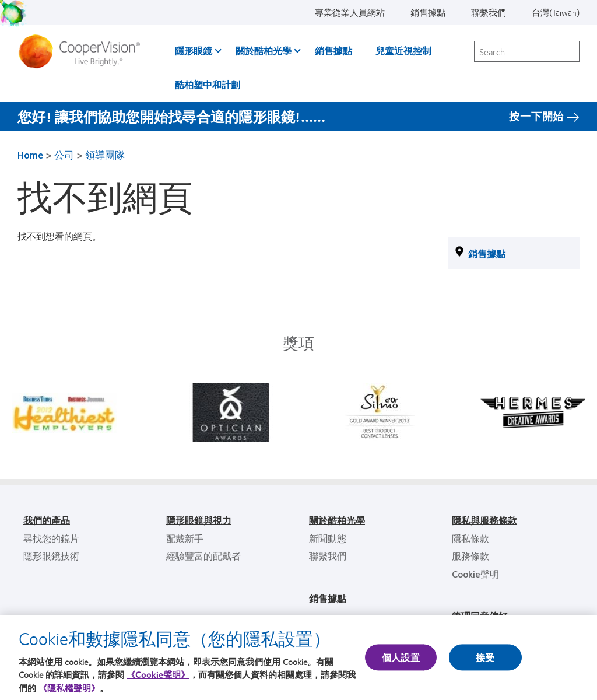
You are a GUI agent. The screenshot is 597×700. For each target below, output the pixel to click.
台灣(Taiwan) (556, 12)
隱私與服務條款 (484, 520)
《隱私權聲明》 (69, 688)
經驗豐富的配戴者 (203, 556)
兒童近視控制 (403, 50)
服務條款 (470, 556)
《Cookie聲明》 (158, 674)
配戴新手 (185, 538)
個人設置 (401, 657)
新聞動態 (328, 538)
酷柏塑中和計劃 (208, 84)
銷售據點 (428, 12)
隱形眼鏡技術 (51, 556)
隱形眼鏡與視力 (199, 520)
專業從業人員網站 (350, 12)
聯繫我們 (489, 12)
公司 (64, 155)
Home (30, 155)
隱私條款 (470, 538)
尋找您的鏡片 (51, 538)
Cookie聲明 (475, 574)
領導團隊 (105, 155)
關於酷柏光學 (264, 50)
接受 (485, 657)
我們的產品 (47, 520)
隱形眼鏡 (194, 50)
